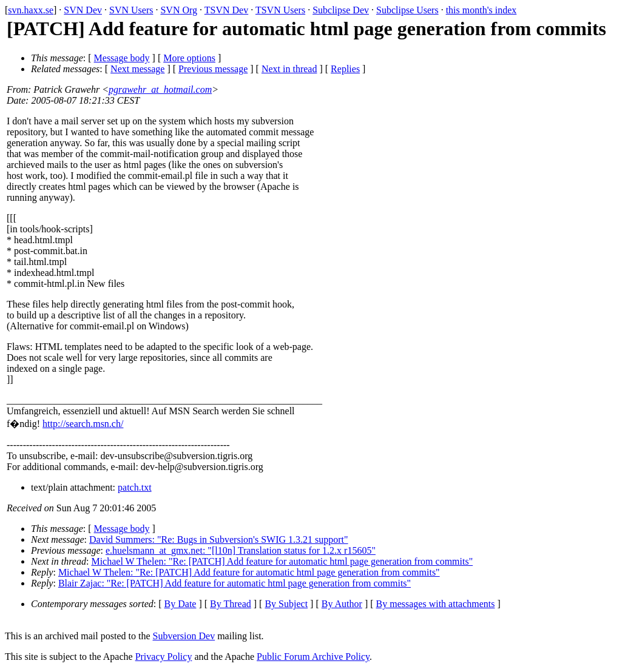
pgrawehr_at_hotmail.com (160, 89)
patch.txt (135, 487)
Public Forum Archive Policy (313, 657)
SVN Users (131, 10)
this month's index (481, 10)
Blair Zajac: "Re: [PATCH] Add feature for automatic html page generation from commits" (235, 583)
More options (189, 58)
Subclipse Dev (341, 10)
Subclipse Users (407, 10)
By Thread (231, 604)
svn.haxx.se (31, 10)
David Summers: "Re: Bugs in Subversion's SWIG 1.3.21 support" (219, 539)
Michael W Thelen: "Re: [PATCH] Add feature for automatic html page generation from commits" (282, 561)
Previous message (213, 69)
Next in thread (289, 69)
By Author (342, 604)
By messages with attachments (436, 604)
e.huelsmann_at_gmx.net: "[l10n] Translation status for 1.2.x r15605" (241, 550)
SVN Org (179, 10)
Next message (137, 69)
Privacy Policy (164, 657)
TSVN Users (280, 10)
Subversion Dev (184, 636)
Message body (122, 58)
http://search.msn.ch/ (83, 424)
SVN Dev (83, 10)
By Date (181, 604)
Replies (345, 69)
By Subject (286, 604)
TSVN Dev (226, 10)
